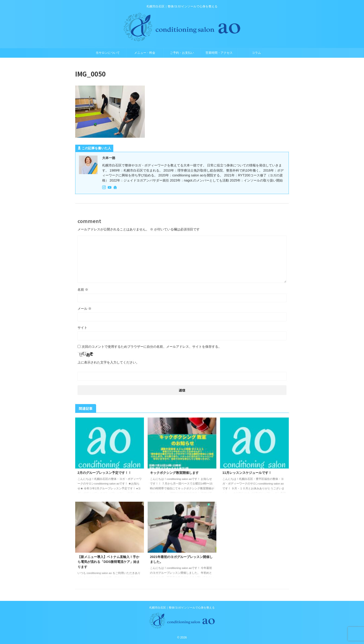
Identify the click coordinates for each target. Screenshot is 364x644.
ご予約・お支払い (182, 53)
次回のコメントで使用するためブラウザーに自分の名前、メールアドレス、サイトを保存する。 (152, 347)
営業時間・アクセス (219, 53)
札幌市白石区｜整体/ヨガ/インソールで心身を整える (182, 608)
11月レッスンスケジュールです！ (247, 473)
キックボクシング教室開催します (174, 473)
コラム (256, 53)
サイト (82, 328)
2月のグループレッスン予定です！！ (104, 473)
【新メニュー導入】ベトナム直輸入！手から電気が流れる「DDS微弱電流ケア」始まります (109, 562)
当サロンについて (108, 53)
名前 (83, 290)
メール (84, 309)
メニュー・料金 (145, 53)
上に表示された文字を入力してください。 (108, 362)
